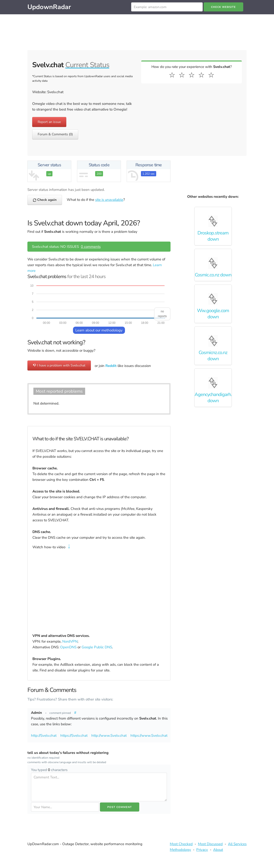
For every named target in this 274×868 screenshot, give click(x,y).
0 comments (91, 247)
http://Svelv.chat (44, 736)
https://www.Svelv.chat (149, 736)
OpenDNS (68, 647)
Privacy (202, 850)
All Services (237, 844)
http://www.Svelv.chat (109, 736)
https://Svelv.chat (74, 736)
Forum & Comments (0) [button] (55, 134)
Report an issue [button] (49, 122)
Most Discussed (210, 844)
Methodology (180, 850)
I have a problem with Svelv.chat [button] (59, 365)
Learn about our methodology (99, 330)
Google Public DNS (97, 647)
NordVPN (70, 641)
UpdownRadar (49, 7)
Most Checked (181, 844)
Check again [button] (45, 200)
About (218, 850)
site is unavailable (109, 200)
